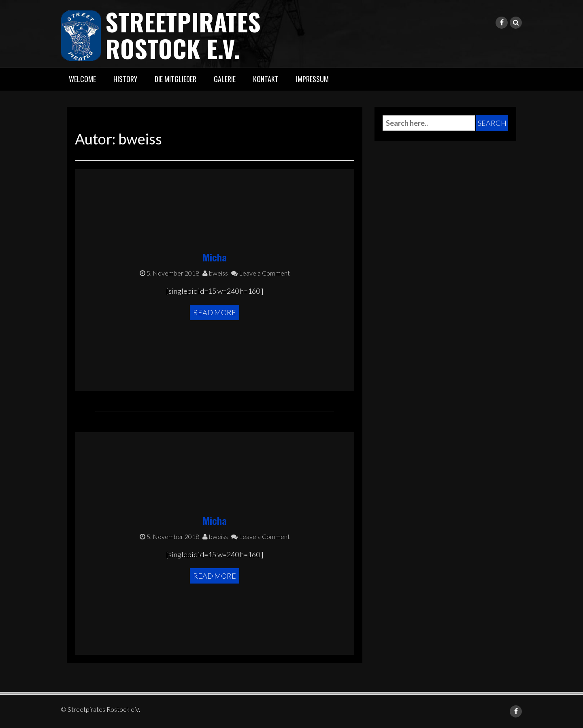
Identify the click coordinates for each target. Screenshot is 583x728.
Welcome (82, 79)
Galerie (225, 79)
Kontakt (266, 79)
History (125, 79)
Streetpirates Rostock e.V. (183, 35)
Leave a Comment (261, 273)
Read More (215, 312)
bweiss (215, 273)
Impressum (312, 79)
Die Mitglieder (176, 79)
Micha (215, 257)
